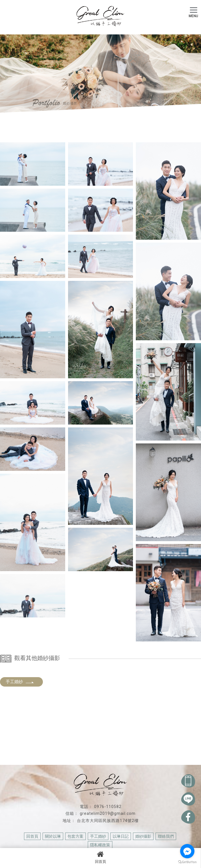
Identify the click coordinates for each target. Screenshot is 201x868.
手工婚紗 (20, 682)
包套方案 (75, 836)
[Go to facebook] (187, 851)
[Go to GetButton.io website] (187, 862)
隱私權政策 (100, 845)
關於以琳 (53, 836)
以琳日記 (121, 836)
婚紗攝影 (143, 836)
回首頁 (100, 857)
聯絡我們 (166, 836)
